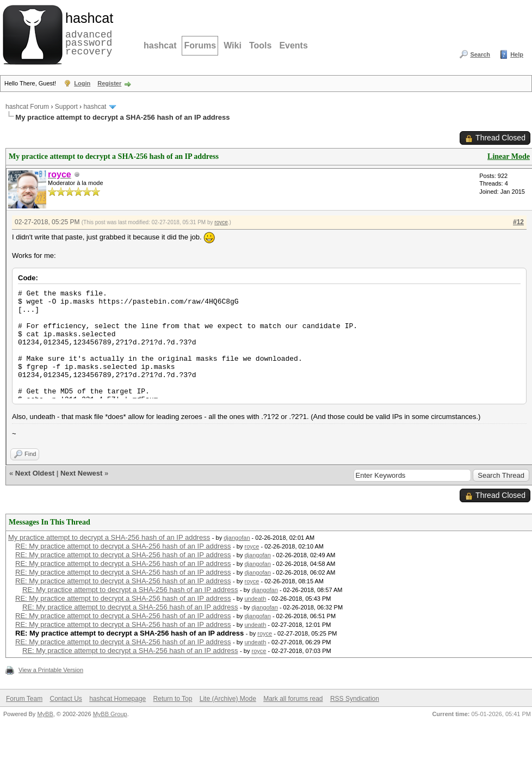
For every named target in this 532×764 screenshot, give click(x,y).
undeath (256, 599)
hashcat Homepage (117, 699)
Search (480, 54)
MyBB (45, 714)
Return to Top (173, 699)
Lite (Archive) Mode (228, 699)
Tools (260, 45)
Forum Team (24, 699)
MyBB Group (110, 714)
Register (109, 83)
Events (293, 45)
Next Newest (81, 473)
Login (82, 83)
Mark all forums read (293, 699)
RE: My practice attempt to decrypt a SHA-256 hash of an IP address (123, 546)
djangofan (237, 538)
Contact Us (66, 699)
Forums (200, 45)
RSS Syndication (355, 699)
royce (221, 222)
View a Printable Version (51, 670)
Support (66, 107)
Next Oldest (35, 473)
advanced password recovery (87, 33)
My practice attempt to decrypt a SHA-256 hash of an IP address (109, 537)
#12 (518, 222)
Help (517, 54)
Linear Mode (509, 156)
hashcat (160, 45)
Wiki (233, 45)
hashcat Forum (27, 107)
